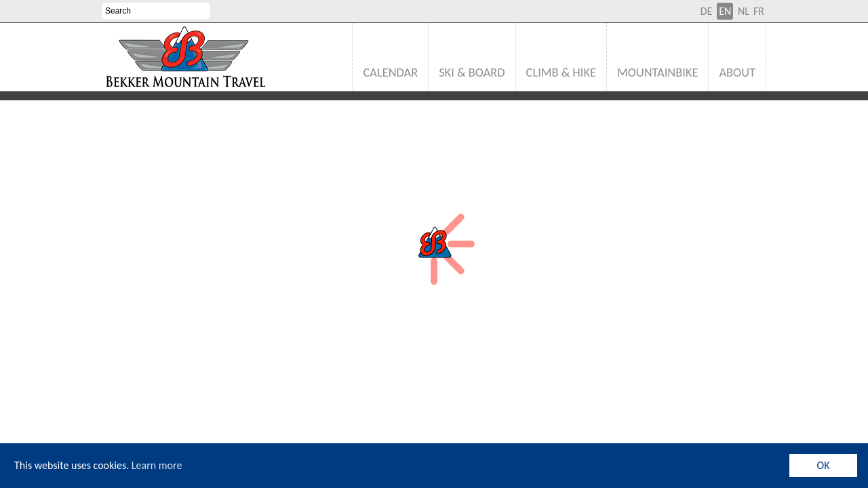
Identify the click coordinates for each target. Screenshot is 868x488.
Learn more (157, 465)
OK (824, 465)
